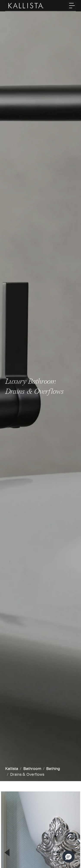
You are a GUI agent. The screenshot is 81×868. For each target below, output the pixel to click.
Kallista (12, 769)
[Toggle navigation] (72, 6)
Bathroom (32, 769)
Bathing (53, 769)
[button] (68, 857)
